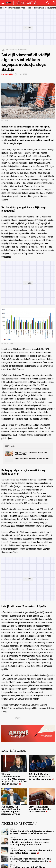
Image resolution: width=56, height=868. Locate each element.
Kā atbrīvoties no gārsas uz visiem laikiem (32, 458)
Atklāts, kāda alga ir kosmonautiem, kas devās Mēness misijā (40, 777)
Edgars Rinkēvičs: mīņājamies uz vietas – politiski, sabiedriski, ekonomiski (32, 832)
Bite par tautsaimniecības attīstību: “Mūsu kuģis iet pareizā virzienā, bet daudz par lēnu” (14, 779)
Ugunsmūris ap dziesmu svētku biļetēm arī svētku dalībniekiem (31, 852)
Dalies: (18, 718)
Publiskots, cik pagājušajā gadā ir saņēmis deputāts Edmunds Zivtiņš (11, 810)
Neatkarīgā (11, 50)
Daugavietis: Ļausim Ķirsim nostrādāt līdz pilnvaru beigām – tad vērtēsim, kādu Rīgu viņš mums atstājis (30, 842)
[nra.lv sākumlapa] (9, 3)
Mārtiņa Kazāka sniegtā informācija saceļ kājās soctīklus (31, 453)
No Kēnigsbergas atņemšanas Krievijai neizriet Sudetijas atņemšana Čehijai (31, 860)
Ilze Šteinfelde (7, 74)
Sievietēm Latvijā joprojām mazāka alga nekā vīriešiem (40, 809)
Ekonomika (22, 50)
